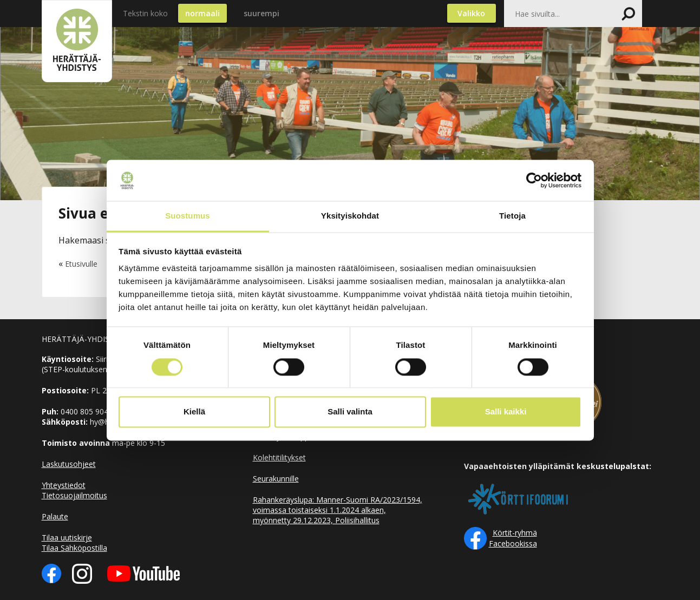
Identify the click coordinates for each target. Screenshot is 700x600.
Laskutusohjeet (69, 464)
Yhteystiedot (64, 485)
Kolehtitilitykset (279, 457)
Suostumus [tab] (188, 216)
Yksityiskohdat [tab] (350, 216)
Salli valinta (350, 412)
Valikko (471, 13)
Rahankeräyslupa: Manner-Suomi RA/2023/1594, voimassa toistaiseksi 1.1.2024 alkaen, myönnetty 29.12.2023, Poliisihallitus (338, 510)
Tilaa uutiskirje (67, 538)
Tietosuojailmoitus (74, 495)
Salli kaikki (506, 412)
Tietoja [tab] (512, 216)
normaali (202, 13)
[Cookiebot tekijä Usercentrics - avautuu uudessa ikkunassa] (534, 180)
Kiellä (194, 412)
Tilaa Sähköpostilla (74, 548)
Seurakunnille (276, 479)
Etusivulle (81, 264)
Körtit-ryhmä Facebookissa (513, 538)
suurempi (261, 13)
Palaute (55, 516)
